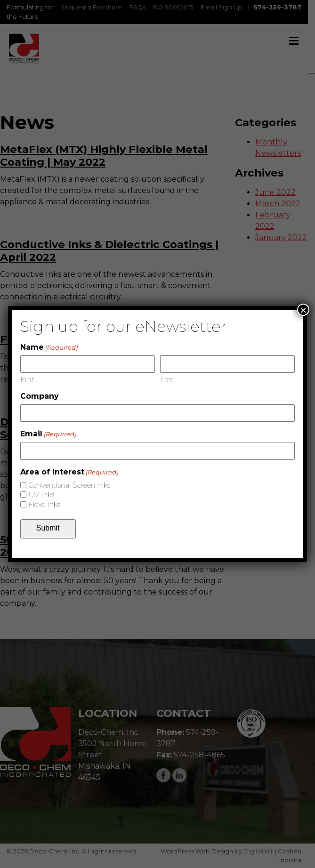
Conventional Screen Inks (69, 485)
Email (48, 434)
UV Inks (41, 494)
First (27, 380)
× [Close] (303, 310)
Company (40, 396)
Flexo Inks (44, 504)
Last (167, 380)
